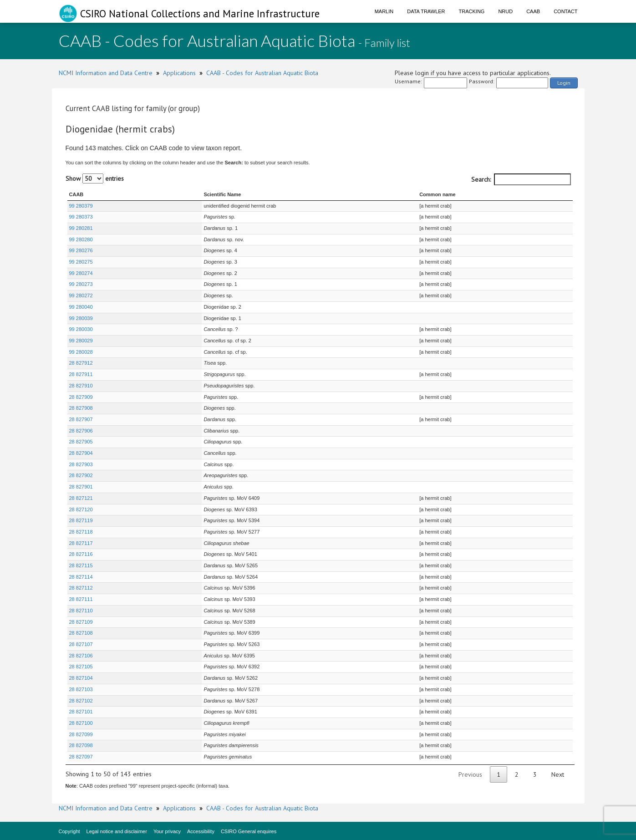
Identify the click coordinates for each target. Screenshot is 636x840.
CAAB (533, 11)
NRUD (505, 11)
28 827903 (81, 464)
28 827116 (81, 554)
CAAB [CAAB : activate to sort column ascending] (76, 194)
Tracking (472, 11)
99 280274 (81, 273)
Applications (179, 73)
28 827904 (81, 453)
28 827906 (81, 431)
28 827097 (81, 757)
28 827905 (81, 442)
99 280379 (81, 206)
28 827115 (81, 565)
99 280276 (81, 250)
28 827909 (81, 397)
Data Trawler (426, 11)
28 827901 (81, 487)
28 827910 (81, 386)
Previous (470, 774)
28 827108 (81, 633)
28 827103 (81, 689)
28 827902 (81, 475)
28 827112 (81, 588)
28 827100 (81, 723)
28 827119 (81, 520)
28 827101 (81, 712)
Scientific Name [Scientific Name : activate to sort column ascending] (173, 194)
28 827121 (81, 498)
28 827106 (81, 656)
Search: (521, 179)
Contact (565, 11)
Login (564, 83)
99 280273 (81, 284)
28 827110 (81, 611)
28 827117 (81, 543)
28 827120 (81, 509)
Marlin (384, 11)
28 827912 (81, 363)
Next (558, 774)
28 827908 (81, 408)
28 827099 (81, 734)
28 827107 (81, 644)
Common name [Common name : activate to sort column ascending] (411, 194)
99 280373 (81, 217)
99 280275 (81, 262)
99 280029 (81, 341)
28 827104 (81, 678)
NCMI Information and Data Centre (106, 73)
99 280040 (81, 307)
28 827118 (81, 532)
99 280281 (81, 228)
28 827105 (81, 667)
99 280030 (81, 329)
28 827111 (81, 599)
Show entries (95, 178)
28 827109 (81, 622)
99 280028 (81, 352)
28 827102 (81, 701)
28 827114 (81, 577)
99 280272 (81, 295)
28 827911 (81, 374)
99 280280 (81, 239)
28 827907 (81, 419)
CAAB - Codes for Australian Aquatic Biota (262, 73)
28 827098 (81, 745)
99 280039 (81, 318)
